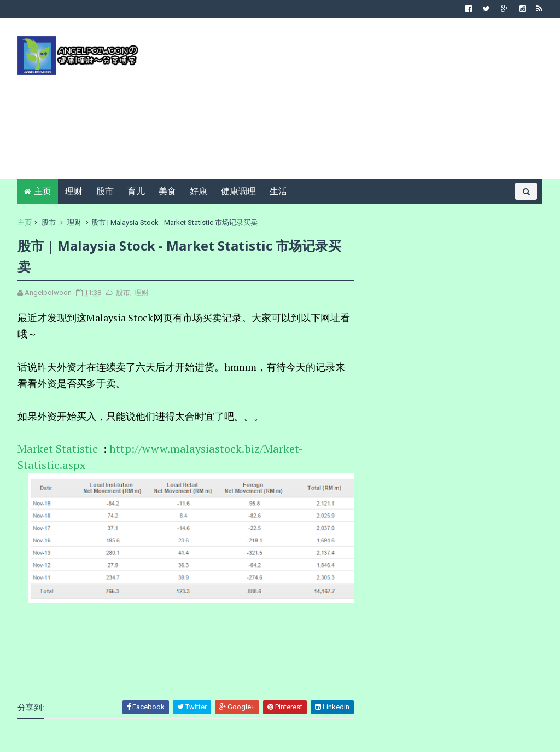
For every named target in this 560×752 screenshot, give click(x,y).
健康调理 (238, 191)
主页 (43, 191)
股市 (105, 191)
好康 (199, 191)
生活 (278, 191)
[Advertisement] (343, 102)
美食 (167, 191)
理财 (74, 191)
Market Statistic (59, 449)
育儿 (136, 191)
